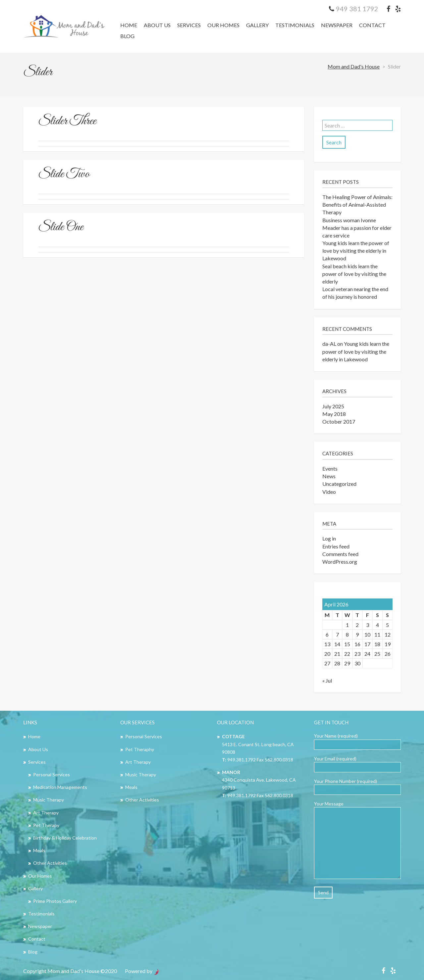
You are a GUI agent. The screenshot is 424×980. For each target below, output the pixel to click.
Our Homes (223, 25)
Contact (372, 25)
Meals (39, 850)
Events (330, 468)
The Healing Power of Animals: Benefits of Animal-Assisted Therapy (357, 205)
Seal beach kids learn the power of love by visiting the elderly (354, 274)
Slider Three (67, 121)
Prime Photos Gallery (55, 901)
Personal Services (52, 774)
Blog (127, 36)
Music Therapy (49, 800)
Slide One (61, 227)
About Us (157, 25)
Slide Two (64, 174)
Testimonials (295, 25)
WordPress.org (340, 562)
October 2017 (339, 421)
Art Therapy (46, 813)
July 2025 (333, 406)
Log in (329, 538)
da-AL (329, 344)
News (329, 476)
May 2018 (334, 414)
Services (189, 25)
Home (129, 25)
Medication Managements (60, 787)
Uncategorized (339, 484)
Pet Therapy (46, 825)
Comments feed (340, 554)
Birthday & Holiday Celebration (65, 838)
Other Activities (50, 863)
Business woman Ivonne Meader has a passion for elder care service (357, 228)
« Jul (327, 680)
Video (329, 492)
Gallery (257, 25)
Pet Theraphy (140, 749)
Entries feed (336, 546)
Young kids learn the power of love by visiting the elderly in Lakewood (356, 251)
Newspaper (337, 25)
